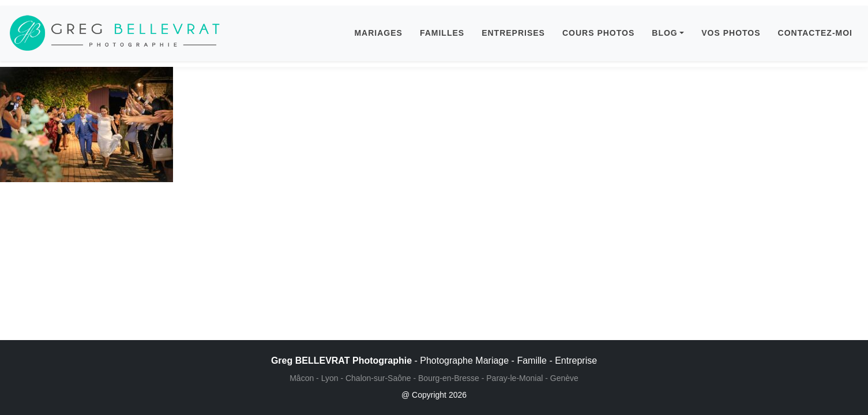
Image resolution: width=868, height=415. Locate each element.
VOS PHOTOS (731, 33)
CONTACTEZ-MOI (815, 33)
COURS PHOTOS (598, 33)
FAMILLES (442, 33)
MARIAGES (378, 33)
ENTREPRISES (513, 33)
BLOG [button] (664, 33)
